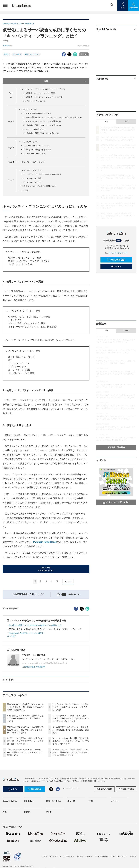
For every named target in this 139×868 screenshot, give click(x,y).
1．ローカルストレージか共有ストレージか (42, 174)
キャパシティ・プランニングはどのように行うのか (43, 89)
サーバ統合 (17, 54)
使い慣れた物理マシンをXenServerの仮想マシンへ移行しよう (35, 674)
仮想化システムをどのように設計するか (39, 186)
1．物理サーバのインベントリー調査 (39, 93)
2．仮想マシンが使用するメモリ (37, 150)
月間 (126, 122)
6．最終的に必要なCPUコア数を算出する (41, 133)
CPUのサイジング (29, 110)
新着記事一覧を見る (116, 447)
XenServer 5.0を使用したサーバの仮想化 (26, 682)
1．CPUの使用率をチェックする (37, 113)
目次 (66, 81)
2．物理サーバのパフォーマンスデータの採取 (43, 97)
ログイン (116, 267)
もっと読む (12, 685)
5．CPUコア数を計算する (35, 129)
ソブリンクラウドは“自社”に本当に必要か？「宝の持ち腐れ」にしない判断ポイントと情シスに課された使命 (71, 767)
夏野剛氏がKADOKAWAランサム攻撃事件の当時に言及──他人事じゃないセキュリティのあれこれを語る (25, 779)
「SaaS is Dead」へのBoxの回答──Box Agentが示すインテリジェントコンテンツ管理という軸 (25, 801)
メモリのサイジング (30, 142)
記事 (106, 331)
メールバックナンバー (116, 253)
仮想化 (7, 54)
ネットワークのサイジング (33, 162)
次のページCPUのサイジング (46, 569)
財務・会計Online (54, 850)
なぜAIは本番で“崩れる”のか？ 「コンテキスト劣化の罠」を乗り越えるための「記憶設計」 (71, 779)
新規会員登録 (116, 260)
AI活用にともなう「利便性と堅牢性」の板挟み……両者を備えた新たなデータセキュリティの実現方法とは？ (71, 801)
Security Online (10, 850)
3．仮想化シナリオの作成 (34, 101)
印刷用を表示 (10, 658)
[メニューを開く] (5, 5)
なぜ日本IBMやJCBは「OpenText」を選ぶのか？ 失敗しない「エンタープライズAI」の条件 (71, 756)
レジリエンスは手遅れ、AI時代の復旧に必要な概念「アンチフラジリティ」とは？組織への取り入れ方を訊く (25, 790)
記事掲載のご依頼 (104, 838)
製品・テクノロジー (32, 54)
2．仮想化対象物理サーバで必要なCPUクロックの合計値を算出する (53, 117)
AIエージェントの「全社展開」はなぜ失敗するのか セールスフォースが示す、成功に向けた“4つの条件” (71, 790)
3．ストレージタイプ (33, 182)
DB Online (29, 850)
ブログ (49, 861)
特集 (5, 861)
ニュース (126, 331)
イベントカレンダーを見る (116, 502)
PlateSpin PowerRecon (45, 542)
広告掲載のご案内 (126, 838)
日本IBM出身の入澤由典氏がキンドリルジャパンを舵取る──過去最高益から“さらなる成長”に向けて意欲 (25, 756)
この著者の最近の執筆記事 (34, 716)
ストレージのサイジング (32, 170)
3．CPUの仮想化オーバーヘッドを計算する (42, 121)
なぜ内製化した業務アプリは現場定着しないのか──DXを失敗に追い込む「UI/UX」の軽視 (25, 767)
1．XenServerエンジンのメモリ (37, 146)
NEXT (69, 581)
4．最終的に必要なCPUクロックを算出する (42, 125)
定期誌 (27, 861)
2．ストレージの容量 (33, 178)
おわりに (25, 190)
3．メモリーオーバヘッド (34, 154)
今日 (106, 122)
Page (11, 121)
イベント (114, 850)
